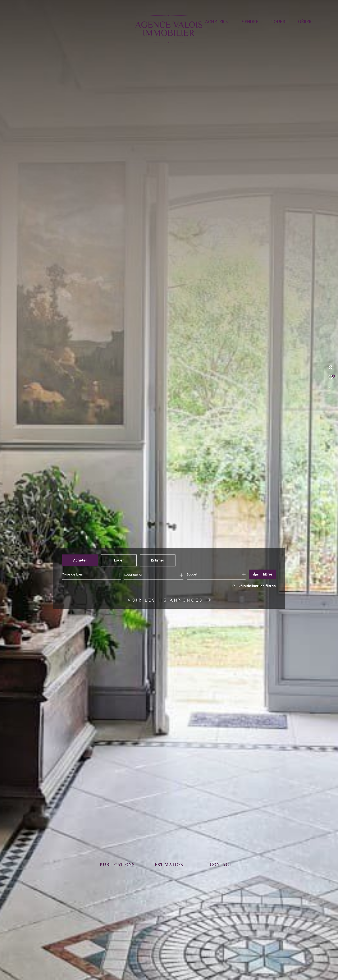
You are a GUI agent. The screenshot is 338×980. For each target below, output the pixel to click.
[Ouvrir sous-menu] (228, 22)
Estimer (158, 561)
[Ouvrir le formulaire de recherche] (262, 575)
